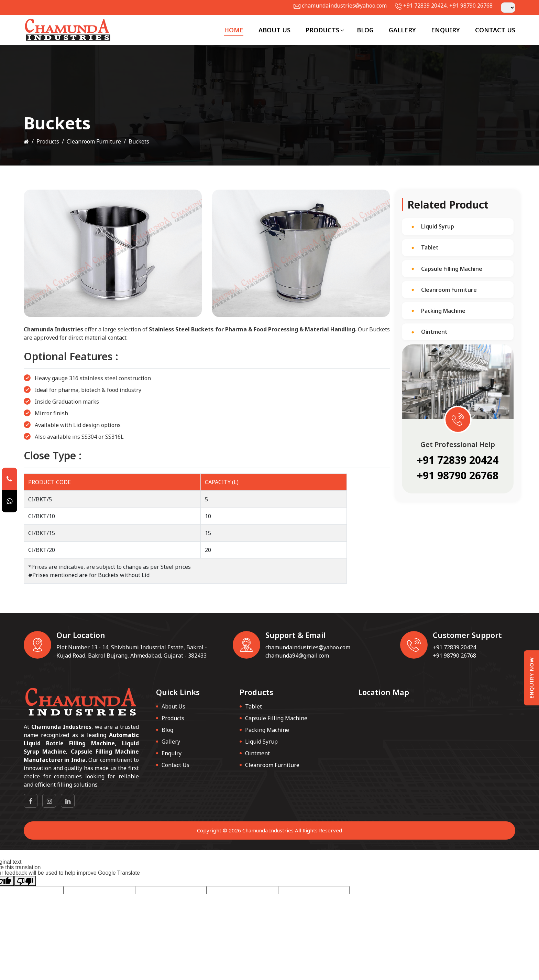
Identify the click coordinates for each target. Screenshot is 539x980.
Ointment (434, 332)
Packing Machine (443, 311)
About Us (274, 30)
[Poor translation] (25, 881)
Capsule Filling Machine (452, 269)
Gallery (402, 30)
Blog (365, 30)
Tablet (430, 247)
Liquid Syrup (438, 226)
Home (234, 30)
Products (322, 30)
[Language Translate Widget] (508, 8)
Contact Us (495, 30)
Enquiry (445, 30)
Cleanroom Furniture (94, 141)
